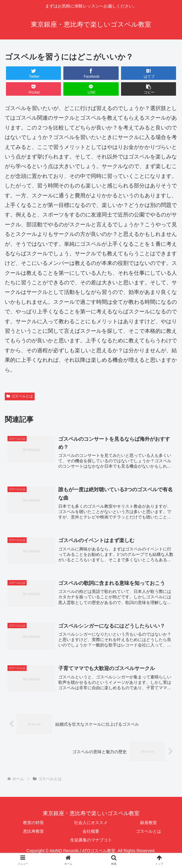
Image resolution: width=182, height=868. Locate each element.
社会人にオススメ (91, 823)
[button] (149, 89)
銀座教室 (149, 823)
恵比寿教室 (33, 832)
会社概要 (91, 832)
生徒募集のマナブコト (91, 840)
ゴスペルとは (20, 396)
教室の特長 (33, 823)
